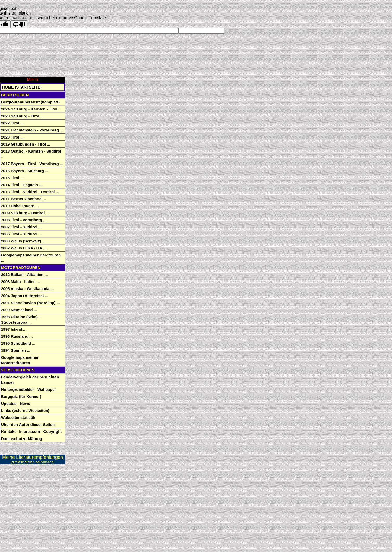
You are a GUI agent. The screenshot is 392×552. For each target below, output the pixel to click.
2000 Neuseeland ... (19, 310)
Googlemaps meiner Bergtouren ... (31, 258)
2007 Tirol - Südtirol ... (21, 227)
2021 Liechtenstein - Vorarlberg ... (32, 130)
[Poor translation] (19, 24)
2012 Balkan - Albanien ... (24, 275)
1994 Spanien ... (16, 350)
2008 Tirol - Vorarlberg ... (24, 220)
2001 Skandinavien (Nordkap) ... (30, 303)
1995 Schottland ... (18, 343)
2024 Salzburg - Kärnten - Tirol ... (31, 109)
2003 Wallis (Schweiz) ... (23, 241)
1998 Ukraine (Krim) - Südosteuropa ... (21, 319)
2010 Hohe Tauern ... (20, 206)
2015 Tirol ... (12, 178)
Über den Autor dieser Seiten (28, 425)
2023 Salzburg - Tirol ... (22, 116)
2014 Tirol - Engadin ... (22, 185)
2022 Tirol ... (12, 123)
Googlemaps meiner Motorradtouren (20, 360)
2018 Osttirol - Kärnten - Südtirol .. (31, 154)
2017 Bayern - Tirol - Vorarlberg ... (32, 164)
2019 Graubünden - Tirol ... (26, 144)
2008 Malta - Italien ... (20, 282)
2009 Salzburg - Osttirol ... (25, 213)
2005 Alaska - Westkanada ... (27, 289)
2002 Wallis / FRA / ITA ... (24, 248)
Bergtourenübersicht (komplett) (30, 102)
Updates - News (16, 403)
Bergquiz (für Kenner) (21, 396)
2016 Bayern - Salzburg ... (25, 171)
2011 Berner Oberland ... (24, 199)
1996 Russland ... (17, 336)
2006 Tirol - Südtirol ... (21, 234)
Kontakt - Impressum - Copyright (31, 432)
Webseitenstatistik (18, 418)
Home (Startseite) (22, 87)
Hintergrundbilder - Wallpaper (29, 389)
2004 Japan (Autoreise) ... (25, 296)
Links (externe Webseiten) (25, 410)
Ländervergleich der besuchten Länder (30, 380)
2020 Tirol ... (12, 137)
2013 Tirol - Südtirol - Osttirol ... (30, 192)
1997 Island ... (14, 329)
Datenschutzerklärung (22, 439)
